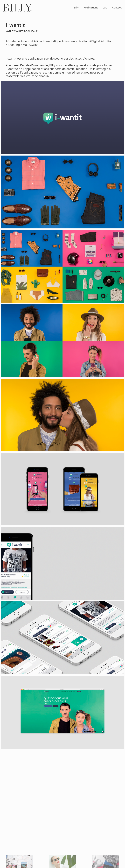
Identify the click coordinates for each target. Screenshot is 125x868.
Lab (105, 8)
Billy (76, 8)
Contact (117, 8)
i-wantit (15, 25)
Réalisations (91, 8)
